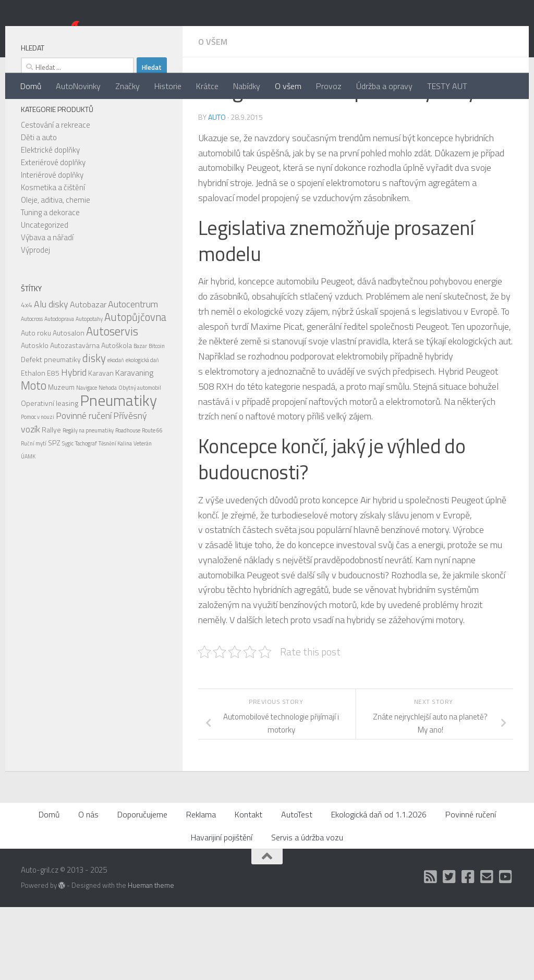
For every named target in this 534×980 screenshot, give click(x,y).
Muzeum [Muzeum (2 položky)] (61, 460)
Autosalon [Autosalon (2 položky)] (69, 406)
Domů (31, 86)
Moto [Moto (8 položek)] (34, 458)
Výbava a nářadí (47, 310)
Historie (168, 86)
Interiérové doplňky (52, 248)
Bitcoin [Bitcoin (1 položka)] (157, 419)
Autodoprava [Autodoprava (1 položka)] (59, 392)
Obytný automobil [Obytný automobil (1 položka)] (140, 461)
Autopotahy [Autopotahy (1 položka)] (89, 392)
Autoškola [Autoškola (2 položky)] (117, 418)
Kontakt (248, 887)
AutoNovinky (78, 86)
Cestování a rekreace (56, 198)
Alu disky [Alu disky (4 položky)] (51, 377)
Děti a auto (39, 210)
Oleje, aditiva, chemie (56, 273)
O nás (88, 887)
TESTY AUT (447, 86)
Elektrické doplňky (50, 223)
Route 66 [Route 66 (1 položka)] (152, 503)
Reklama (201, 887)
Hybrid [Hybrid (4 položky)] (74, 445)
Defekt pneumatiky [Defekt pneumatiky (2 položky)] (51, 432)
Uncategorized (45, 298)
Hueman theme (151, 958)
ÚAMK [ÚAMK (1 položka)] (28, 529)
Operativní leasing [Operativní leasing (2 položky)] (50, 476)
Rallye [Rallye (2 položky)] (51, 503)
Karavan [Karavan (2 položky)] (101, 446)
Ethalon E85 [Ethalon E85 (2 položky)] (40, 446)
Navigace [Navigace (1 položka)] (87, 461)
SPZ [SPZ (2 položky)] (54, 516)
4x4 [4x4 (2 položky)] (27, 377)
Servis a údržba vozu (307, 910)
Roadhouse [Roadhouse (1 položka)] (128, 503)
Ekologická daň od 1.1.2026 (379, 887)
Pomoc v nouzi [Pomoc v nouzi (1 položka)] (38, 490)
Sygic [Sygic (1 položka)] (68, 516)
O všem (288, 86)
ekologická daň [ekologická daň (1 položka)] (142, 433)
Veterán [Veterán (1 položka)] (143, 516)
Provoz (329, 86)
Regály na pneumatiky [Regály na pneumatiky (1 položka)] (88, 503)
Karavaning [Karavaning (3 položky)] (134, 445)
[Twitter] (450, 950)
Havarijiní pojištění (222, 910)
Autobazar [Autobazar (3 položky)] (88, 377)
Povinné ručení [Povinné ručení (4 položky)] (84, 488)
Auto (217, 190)
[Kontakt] (487, 950)
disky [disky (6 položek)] (94, 431)
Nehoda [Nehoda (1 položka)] (108, 461)
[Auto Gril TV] (506, 950)
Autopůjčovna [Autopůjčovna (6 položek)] (135, 390)
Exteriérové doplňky (53, 235)
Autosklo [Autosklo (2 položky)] (35, 418)
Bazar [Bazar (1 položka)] (140, 419)
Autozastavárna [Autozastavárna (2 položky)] (75, 418)
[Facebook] (468, 950)
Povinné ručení (471, 887)
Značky (128, 86)
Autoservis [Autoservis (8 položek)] (112, 404)
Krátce (207, 86)
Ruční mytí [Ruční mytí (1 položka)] (34, 516)
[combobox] (77, 140)
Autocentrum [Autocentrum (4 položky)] (133, 377)
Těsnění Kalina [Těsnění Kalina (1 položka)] (115, 516)
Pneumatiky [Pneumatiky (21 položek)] (118, 473)
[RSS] (431, 950)
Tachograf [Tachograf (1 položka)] (86, 516)
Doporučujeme (142, 887)
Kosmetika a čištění (53, 260)
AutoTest (297, 887)
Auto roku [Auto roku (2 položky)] (36, 406)
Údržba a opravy (384, 86)
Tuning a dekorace (50, 285)
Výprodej (35, 323)
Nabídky (247, 86)
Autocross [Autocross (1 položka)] (32, 392)
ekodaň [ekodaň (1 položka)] (116, 433)
